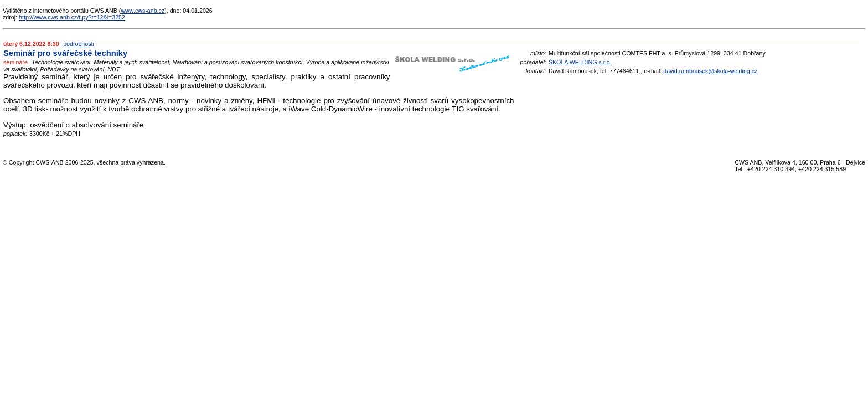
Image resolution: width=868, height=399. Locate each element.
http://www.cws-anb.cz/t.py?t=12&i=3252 (72, 17)
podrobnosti (79, 44)
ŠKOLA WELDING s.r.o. (580, 62)
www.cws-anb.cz (143, 11)
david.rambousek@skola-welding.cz (710, 71)
